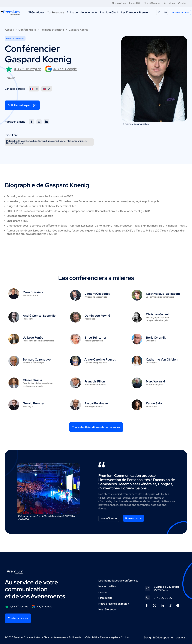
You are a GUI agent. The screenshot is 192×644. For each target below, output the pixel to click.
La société (135, 3)
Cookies (125, 637)
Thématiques (37, 12)
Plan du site (105, 598)
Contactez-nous (18, 618)
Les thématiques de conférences (118, 581)
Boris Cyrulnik (156, 338)
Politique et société (52, 30)
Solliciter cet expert (22, 105)
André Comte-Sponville (39, 316)
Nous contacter (133, 518)
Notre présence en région (114, 604)
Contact (183, 3)
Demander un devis (180, 12)
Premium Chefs (109, 12)
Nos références (152, 3)
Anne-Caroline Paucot (100, 359)
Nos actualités (107, 586)
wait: (184, 637)
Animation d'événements (82, 12)
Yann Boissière (33, 292)
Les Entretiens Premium (136, 12)
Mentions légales (109, 637)
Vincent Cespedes (97, 294)
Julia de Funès (33, 338)
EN (165, 12)
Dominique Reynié (97, 316)
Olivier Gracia (32, 380)
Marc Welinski (155, 381)
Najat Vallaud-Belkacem (163, 294)
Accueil (9, 30)
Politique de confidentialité (83, 637)
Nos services (119, 3)
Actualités (169, 3)
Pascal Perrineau (96, 403)
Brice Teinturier (95, 338)
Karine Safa (154, 403)
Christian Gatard (157, 314)
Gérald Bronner (34, 403)
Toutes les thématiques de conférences (96, 427)
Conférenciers (56, 12)
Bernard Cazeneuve (37, 359)
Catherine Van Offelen (162, 359)
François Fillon (95, 381)
